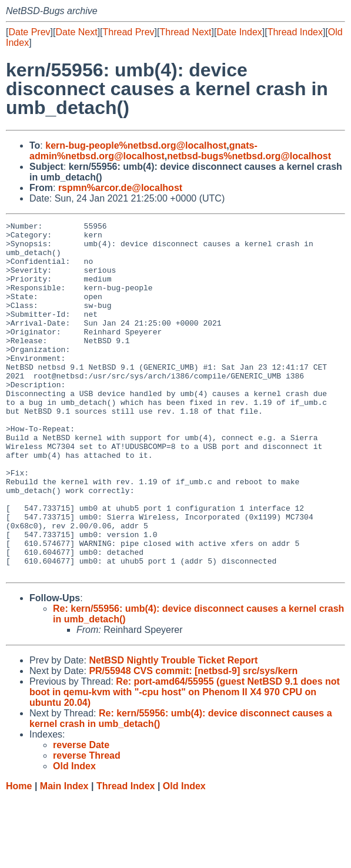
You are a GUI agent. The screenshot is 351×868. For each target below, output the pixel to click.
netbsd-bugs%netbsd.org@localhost (249, 156)
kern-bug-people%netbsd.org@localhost (136, 145)
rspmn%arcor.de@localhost (120, 188)
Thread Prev (129, 32)
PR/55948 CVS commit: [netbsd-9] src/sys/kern (193, 741)
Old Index (184, 857)
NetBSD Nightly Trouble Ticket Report (173, 731)
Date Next (76, 32)
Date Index (239, 32)
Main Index (64, 857)
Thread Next (185, 32)
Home (19, 857)
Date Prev (29, 32)
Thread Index (295, 32)
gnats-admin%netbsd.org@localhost (143, 151)
